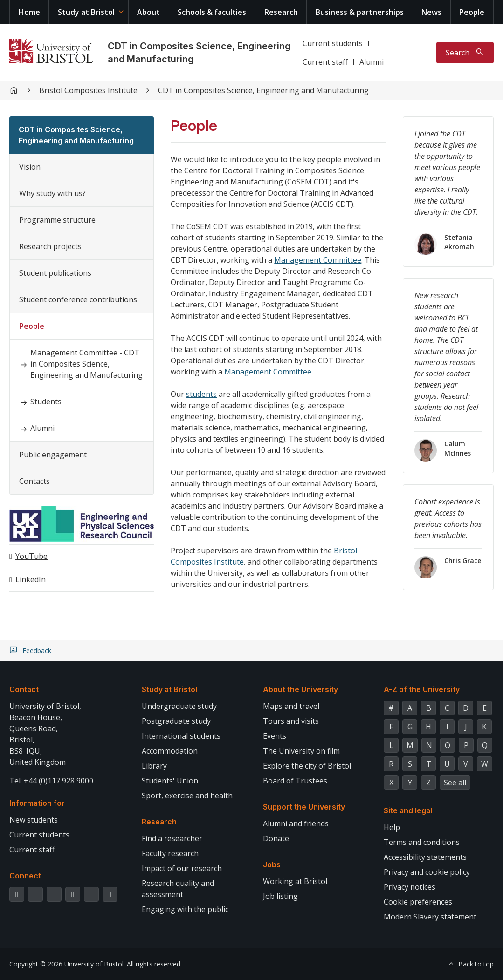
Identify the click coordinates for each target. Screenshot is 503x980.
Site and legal (408, 810)
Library (154, 766)
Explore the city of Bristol (307, 766)
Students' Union (170, 781)
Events (275, 736)
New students (34, 820)
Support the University (304, 807)
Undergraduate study (179, 706)
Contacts (34, 481)
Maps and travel (291, 706)
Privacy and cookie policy (427, 872)
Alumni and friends (296, 823)
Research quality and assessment (178, 889)
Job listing (280, 896)
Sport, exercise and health (187, 796)
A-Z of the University (422, 689)
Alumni (372, 62)
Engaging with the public (185, 909)
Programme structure (57, 220)
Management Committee (318, 260)
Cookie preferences (418, 902)
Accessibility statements (425, 857)
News (431, 12)
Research (281, 12)
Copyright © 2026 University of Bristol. (67, 964)
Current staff (325, 62)
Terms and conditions (422, 842)
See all (455, 783)
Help (392, 827)
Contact (24, 689)
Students (46, 402)
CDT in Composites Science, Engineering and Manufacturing (263, 90)
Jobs (272, 864)
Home (29, 12)
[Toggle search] (465, 53)
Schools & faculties (212, 12)
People (472, 12)
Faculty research (170, 853)
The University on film (301, 751)
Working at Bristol (295, 881)
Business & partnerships (360, 12)
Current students (333, 43)
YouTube (31, 556)
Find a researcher (172, 838)
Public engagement (53, 455)
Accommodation (170, 751)
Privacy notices (410, 887)
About (148, 12)
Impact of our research (182, 868)
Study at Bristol (86, 12)
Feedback (37, 651)
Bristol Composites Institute (88, 90)
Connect (25, 876)
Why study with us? (52, 193)
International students (181, 736)
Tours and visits (291, 721)
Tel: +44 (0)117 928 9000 (51, 781)
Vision (30, 167)
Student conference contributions (78, 299)
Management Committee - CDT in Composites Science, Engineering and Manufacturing (86, 364)
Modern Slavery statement (430, 917)
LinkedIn (31, 579)
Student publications (55, 273)
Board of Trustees (295, 781)
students (201, 394)
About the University (300, 689)
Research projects (50, 246)
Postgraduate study (176, 721)
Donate (276, 838)
